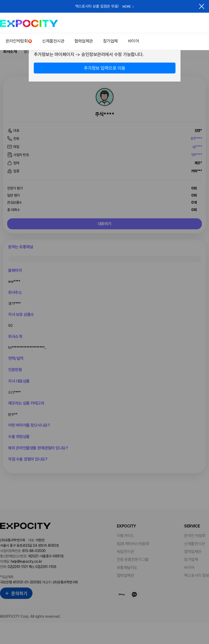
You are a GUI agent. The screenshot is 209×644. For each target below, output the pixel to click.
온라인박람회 (17, 41)
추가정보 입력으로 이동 (105, 68)
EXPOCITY (29, 23)
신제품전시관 (53, 41)
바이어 (134, 41)
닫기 (202, 6)
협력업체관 (84, 41)
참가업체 (110, 41)
